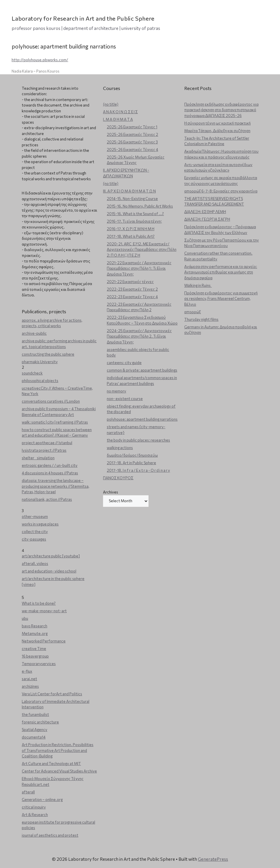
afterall (28, 792)
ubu (25, 618)
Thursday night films (201, 319)
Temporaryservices (39, 664)
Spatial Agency (35, 730)
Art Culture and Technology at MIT (51, 763)
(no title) (111, 104)
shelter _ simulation (38, 458)
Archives (111, 492)
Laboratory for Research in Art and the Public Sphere (83, 18)
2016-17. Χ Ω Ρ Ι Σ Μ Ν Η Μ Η (131, 229)
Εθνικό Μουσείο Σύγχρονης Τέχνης (53, 779)
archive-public (34, 333)
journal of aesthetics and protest (50, 835)
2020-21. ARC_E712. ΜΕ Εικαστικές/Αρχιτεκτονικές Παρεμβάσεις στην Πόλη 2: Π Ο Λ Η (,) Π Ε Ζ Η (142, 250)
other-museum (35, 516)
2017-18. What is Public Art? (131, 236)
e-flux (27, 671)
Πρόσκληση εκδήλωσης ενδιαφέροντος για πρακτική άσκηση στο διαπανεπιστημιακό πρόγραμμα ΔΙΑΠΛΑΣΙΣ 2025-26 (221, 110)
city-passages (34, 539)
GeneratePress (213, 859)
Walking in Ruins (198, 285)
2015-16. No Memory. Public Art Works (140, 206)
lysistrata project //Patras (44, 450)
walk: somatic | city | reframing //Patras (55, 422)
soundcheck (32, 373)
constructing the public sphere (48, 354)
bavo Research (35, 626)
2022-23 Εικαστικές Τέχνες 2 (132, 289)
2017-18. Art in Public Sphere (131, 463)
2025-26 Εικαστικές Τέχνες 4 (132, 150)
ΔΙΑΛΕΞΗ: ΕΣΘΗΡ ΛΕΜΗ (205, 212)
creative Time (34, 649)
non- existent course (125, 399)
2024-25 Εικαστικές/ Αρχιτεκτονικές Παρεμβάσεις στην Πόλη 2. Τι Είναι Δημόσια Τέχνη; (139, 336)
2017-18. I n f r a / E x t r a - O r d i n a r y (138, 470)
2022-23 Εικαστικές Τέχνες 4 (132, 297)
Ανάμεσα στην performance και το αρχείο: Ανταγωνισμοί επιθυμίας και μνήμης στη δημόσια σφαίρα (221, 272)
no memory (116, 391)
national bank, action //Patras (47, 499)
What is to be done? (39, 603)
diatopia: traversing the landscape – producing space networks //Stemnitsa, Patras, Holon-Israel (56, 486)
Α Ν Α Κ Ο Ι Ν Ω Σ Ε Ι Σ (120, 112)
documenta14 (34, 737)
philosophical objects (40, 381)
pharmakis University (40, 362)
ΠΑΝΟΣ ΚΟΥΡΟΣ (118, 478)
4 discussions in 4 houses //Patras (50, 473)
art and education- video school (49, 571)
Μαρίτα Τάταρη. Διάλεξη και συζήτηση (217, 131)
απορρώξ (193, 312)
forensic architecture (40, 722)
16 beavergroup (35, 656)
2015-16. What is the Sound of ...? (135, 214)
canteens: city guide (124, 363)
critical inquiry (34, 807)
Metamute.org (35, 633)
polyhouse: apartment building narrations (142, 419)
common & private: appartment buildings (142, 370)
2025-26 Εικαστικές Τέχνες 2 (132, 134)
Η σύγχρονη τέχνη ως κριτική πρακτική (217, 123)
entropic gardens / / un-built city (50, 465)
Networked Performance (44, 641)
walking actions (120, 448)
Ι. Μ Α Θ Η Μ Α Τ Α (118, 119)
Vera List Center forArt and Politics (52, 694)
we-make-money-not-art (44, 611)
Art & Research (35, 815)
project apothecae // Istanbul (47, 443)
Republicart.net (36, 784)
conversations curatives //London (51, 401)
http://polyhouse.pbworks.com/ (40, 60)
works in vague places (40, 524)
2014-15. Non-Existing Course (132, 199)
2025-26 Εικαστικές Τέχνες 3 (132, 142)
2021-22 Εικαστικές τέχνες (130, 282)
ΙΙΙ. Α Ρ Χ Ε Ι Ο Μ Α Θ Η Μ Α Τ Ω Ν (129, 191)
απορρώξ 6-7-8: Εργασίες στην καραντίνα (221, 191)
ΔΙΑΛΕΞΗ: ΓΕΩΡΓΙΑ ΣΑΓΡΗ (207, 219)
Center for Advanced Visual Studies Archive (59, 771)
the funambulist (35, 714)
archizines (30, 686)
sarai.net (29, 679)
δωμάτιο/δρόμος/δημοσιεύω (132, 455)
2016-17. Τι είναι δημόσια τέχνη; (134, 221)
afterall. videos (35, 563)
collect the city (35, 532)
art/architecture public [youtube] (51, 556)
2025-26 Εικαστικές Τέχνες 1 (132, 127)
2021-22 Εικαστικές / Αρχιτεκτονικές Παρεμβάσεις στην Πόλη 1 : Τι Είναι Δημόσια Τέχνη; (139, 268)
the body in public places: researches (138, 440)
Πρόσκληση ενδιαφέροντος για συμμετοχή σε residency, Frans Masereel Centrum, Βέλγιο (221, 299)
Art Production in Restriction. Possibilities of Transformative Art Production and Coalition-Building (58, 750)
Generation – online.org (42, 799)
